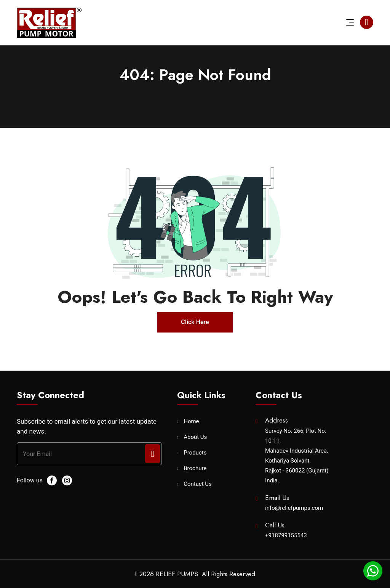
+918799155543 (286, 535)
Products (195, 453)
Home (191, 422)
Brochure (195, 468)
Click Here (195, 322)
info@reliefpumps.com (294, 508)
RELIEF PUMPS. (178, 574)
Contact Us (198, 484)
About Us (195, 437)
